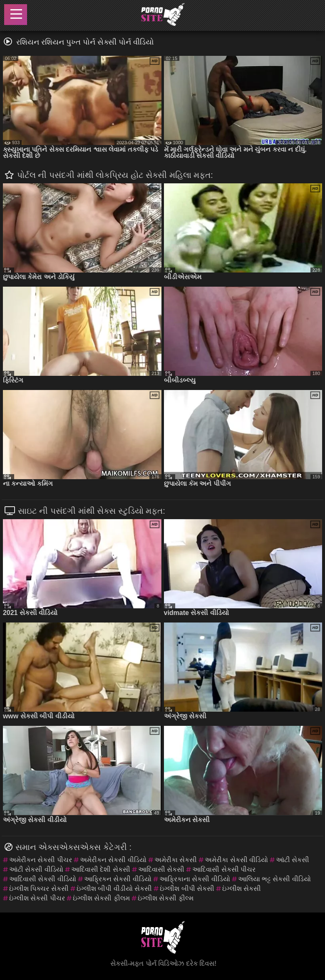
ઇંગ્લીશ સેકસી (242, 889)
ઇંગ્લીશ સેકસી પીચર (37, 898)
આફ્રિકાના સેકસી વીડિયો (195, 879)
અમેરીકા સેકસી (176, 860)
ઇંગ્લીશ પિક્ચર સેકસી (39, 889)
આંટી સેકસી (293, 860)
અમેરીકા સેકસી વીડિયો (236, 860)
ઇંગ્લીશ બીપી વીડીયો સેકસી (114, 889)
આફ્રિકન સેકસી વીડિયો (118, 879)
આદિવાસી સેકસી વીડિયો (43, 879)
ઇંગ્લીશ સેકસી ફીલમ (101, 898)
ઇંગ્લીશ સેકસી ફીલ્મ (166, 898)
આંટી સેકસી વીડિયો (36, 869)
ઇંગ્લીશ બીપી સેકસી (187, 889)
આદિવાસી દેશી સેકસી (101, 869)
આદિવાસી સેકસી (161, 869)
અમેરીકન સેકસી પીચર (41, 860)
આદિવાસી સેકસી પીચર (224, 869)
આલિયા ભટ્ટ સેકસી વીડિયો (274, 879)
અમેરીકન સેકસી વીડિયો (113, 860)
